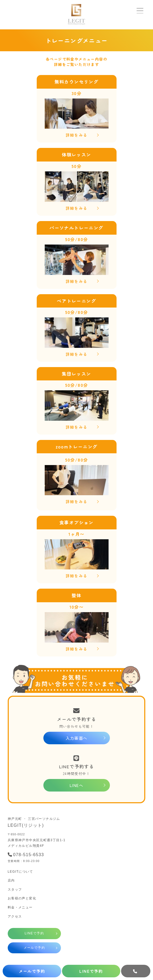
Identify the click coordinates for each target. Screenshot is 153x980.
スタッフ (15, 890)
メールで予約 (34, 948)
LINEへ (76, 785)
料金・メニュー (20, 907)
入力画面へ (77, 738)
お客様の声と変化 (22, 898)
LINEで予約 (34, 933)
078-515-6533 (26, 855)
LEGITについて (20, 872)
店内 (11, 880)
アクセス (15, 916)
